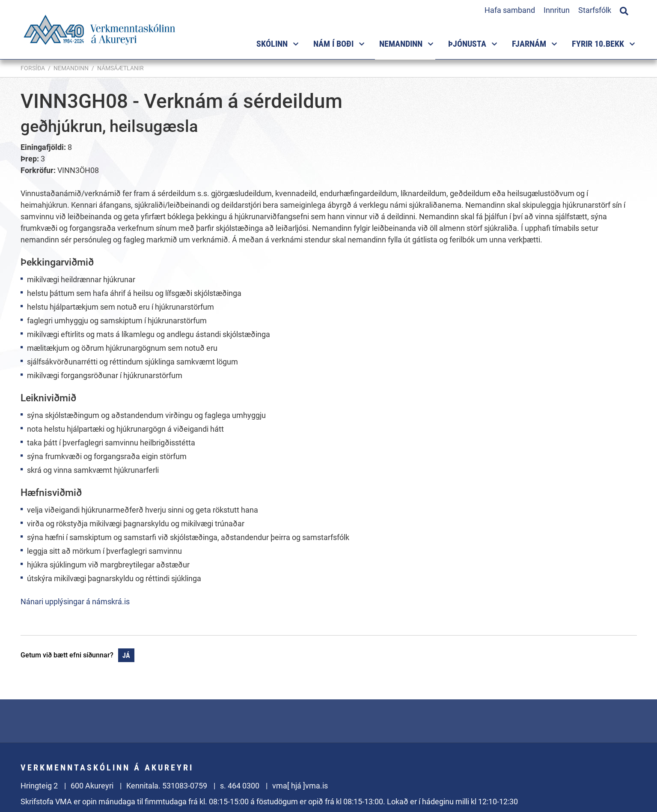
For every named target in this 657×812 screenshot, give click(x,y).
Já (126, 655)
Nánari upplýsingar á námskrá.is (75, 602)
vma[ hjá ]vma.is (300, 786)
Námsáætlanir (120, 68)
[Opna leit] (624, 10)
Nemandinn (71, 68)
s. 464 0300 (240, 786)
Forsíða (33, 68)
